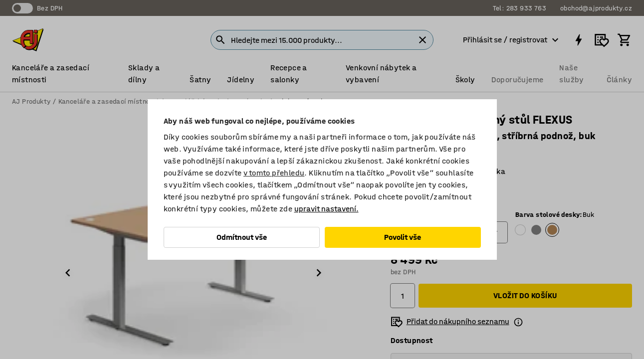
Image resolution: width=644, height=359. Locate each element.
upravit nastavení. (326, 209)
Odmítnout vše (242, 237)
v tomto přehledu (274, 173)
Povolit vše (403, 237)
